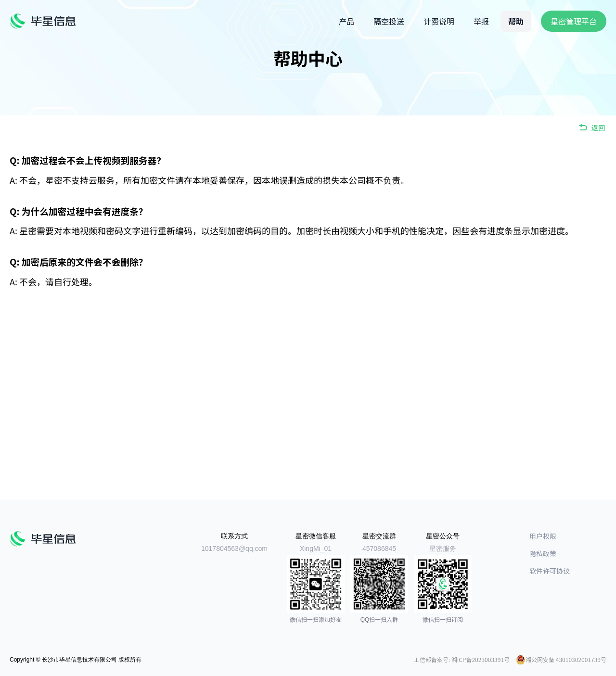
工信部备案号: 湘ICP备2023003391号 (462, 660)
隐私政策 (543, 553)
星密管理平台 (574, 21)
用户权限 (543, 536)
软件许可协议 (550, 571)
